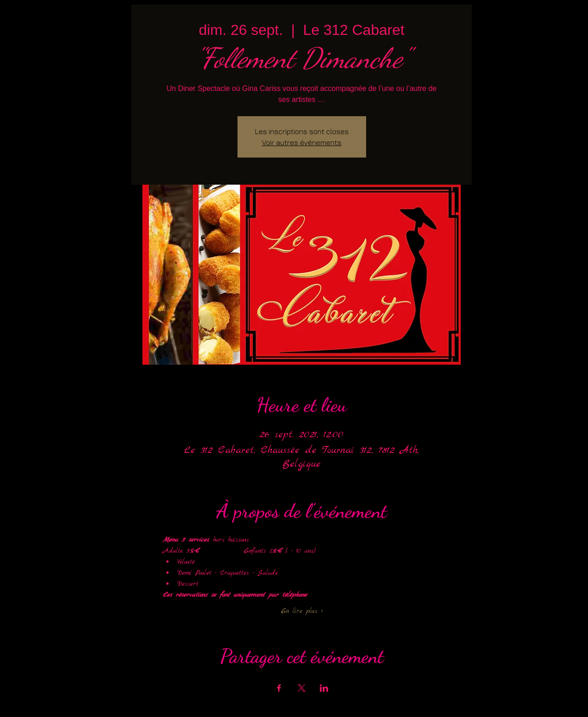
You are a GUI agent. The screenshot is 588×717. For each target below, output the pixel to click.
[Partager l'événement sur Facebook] (279, 688)
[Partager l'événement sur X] (302, 688)
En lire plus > (302, 611)
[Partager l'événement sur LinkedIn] (324, 688)
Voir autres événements (302, 142)
